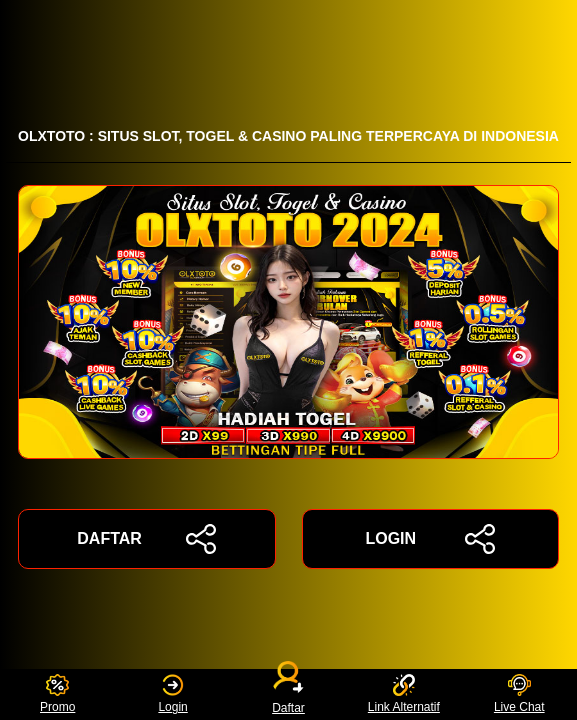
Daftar (289, 694)
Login (172, 694)
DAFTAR (146, 539)
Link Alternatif (404, 694)
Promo (57, 694)
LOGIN (430, 539)
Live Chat (519, 694)
